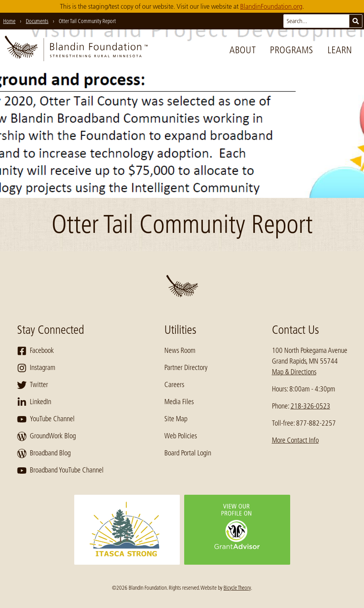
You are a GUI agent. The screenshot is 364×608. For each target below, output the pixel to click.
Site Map (176, 419)
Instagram (36, 368)
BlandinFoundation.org (271, 6)
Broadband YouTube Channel (60, 471)
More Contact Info (295, 440)
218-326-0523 (310, 406)
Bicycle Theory (237, 588)
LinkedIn (34, 402)
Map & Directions (294, 372)
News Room (180, 350)
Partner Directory (186, 368)
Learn (340, 50)
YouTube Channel (46, 419)
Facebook (36, 351)
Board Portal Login (188, 453)
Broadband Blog (44, 453)
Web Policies (181, 436)
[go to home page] (76, 50)
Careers (174, 385)
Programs (292, 50)
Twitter (33, 385)
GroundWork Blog (46, 436)
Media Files (179, 402)
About (243, 50)
